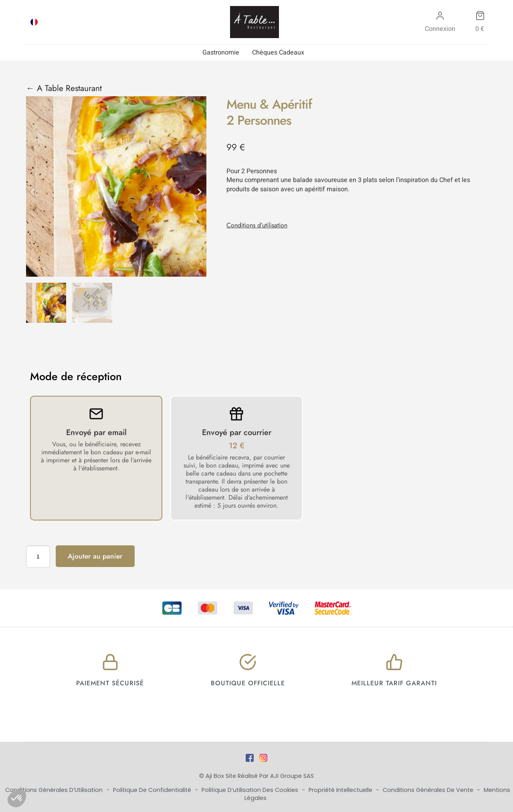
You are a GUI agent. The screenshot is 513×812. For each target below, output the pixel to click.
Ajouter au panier (95, 556)
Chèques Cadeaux (278, 53)
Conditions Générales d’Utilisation (55, 790)
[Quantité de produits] (38, 557)
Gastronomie (221, 53)
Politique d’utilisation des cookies (251, 790)
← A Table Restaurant (64, 88)
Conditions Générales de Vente (429, 790)
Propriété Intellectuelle (341, 790)
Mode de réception (76, 377)
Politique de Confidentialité (153, 790)
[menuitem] (34, 22)
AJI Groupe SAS (292, 776)
